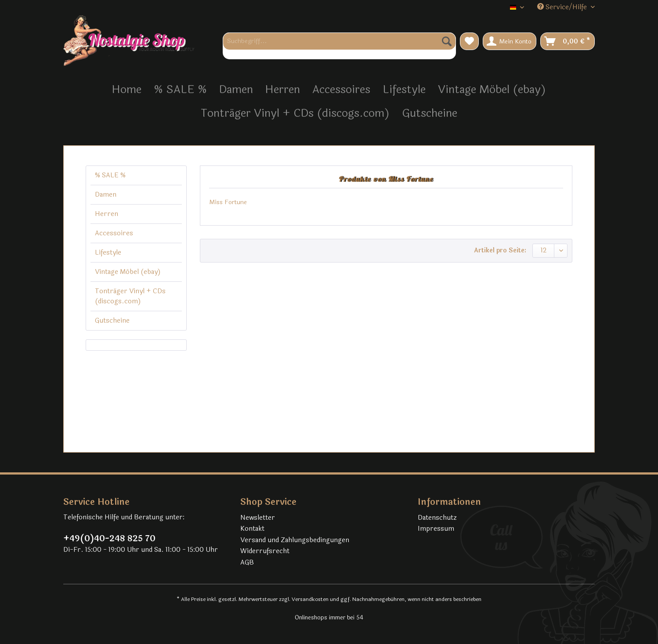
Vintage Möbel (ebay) (128, 272)
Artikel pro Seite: (500, 250)
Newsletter (258, 518)
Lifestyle (108, 253)
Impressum (436, 529)
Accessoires (114, 233)
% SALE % (110, 175)
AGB (247, 563)
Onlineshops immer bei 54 (329, 618)
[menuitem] (339, 46)
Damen (106, 195)
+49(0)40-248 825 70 (109, 539)
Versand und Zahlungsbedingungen (295, 540)
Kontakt (252, 529)
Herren (107, 214)
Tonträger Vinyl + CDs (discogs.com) (130, 296)
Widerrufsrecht (265, 551)
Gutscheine (112, 321)
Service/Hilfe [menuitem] (563, 7)
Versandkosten (310, 599)
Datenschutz (437, 518)
